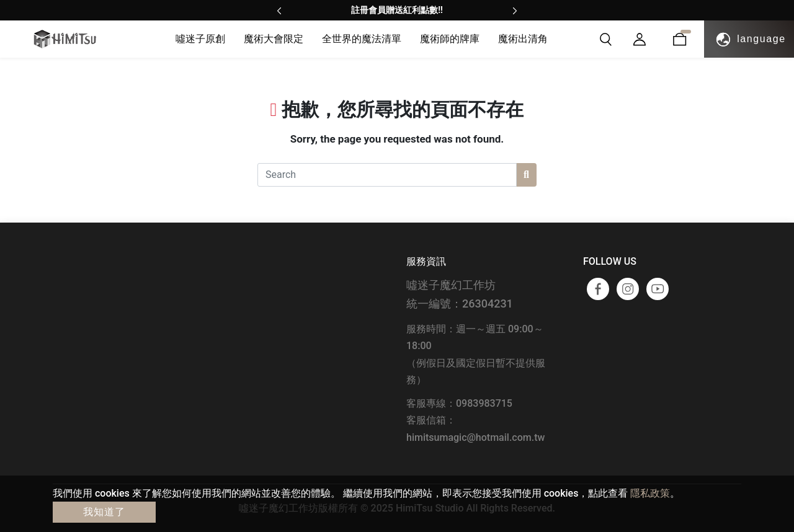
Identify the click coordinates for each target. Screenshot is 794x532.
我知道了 (104, 512)
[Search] (387, 175)
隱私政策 (650, 493)
